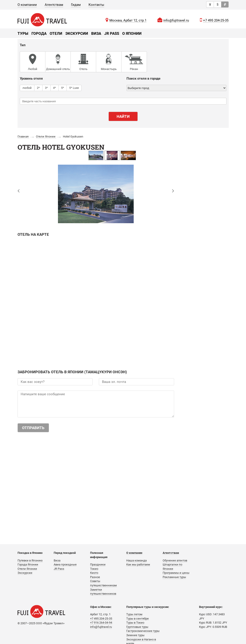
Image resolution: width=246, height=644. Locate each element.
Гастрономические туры (143, 631)
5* (63, 88)
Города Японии (28, 564)
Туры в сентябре (137, 619)
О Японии (132, 33)
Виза (96, 33)
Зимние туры (135, 635)
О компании (27, 5)
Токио (94, 569)
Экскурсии (77, 33)
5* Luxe (74, 88)
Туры (23, 33)
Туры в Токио (135, 623)
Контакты (96, 5)
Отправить (33, 428)
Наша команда (136, 560)
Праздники (98, 564)
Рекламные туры (174, 577)
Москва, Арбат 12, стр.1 (128, 20)
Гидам (76, 5)
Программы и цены (176, 573)
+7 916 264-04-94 (101, 623)
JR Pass (112, 33)
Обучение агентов (175, 560)
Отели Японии (27, 569)
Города (39, 33)
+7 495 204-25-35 (216, 20)
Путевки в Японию (30, 560)
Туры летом (134, 614)
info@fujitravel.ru (176, 20)
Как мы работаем (138, 564)
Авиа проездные (65, 564)
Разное (95, 577)
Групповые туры (137, 627)
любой (27, 88)
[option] (96, 155)
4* (54, 88)
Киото (94, 573)
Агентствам (54, 5)
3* (46, 88)
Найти (123, 116)
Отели (56, 33)
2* (38, 88)
